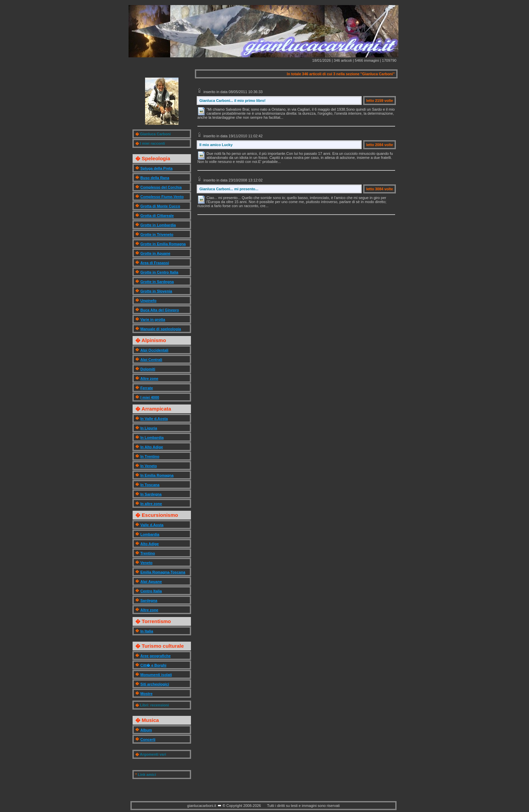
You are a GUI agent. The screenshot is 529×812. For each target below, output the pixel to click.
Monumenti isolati (156, 675)
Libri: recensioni (155, 705)
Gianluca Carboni (155, 134)
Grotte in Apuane (155, 253)
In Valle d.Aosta (154, 419)
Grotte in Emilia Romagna (163, 244)
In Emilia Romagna (157, 475)
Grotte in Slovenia (156, 291)
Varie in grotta (153, 319)
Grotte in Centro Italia (159, 272)
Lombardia (150, 534)
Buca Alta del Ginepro (160, 310)
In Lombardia (152, 438)
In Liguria (149, 428)
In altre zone (151, 504)
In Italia (147, 631)
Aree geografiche (156, 656)
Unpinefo (148, 301)
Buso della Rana (155, 178)
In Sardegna (151, 494)
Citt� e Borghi (153, 665)
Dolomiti (148, 369)
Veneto (146, 563)
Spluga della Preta (156, 168)
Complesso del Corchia (161, 187)
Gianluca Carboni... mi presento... (229, 189)
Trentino (148, 553)
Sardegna (149, 600)
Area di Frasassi (155, 263)
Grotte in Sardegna (157, 282)
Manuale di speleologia (161, 329)
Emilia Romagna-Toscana (163, 572)
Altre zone (149, 379)
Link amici (147, 775)
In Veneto (149, 466)
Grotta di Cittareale (157, 216)
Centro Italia (151, 591)
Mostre (146, 694)
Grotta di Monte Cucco (160, 206)
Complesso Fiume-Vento (162, 197)
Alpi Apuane (151, 582)
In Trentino (150, 456)
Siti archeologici (155, 684)
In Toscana (150, 485)
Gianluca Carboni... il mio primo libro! (232, 101)
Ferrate (147, 388)
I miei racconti (152, 143)
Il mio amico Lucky (216, 145)
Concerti (148, 739)
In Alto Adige (152, 447)
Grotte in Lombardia (158, 225)
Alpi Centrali (151, 360)
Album (146, 730)
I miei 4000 (150, 397)
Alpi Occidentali (154, 350)
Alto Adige (150, 544)
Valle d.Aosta (152, 525)
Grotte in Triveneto (157, 234)
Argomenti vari (153, 754)
